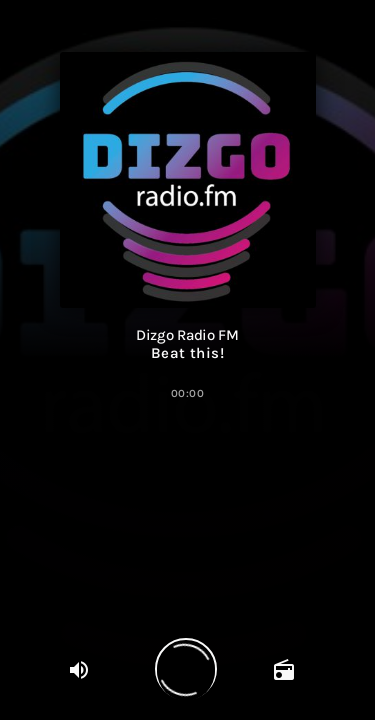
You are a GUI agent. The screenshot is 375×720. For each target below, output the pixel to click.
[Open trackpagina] (284, 669)
